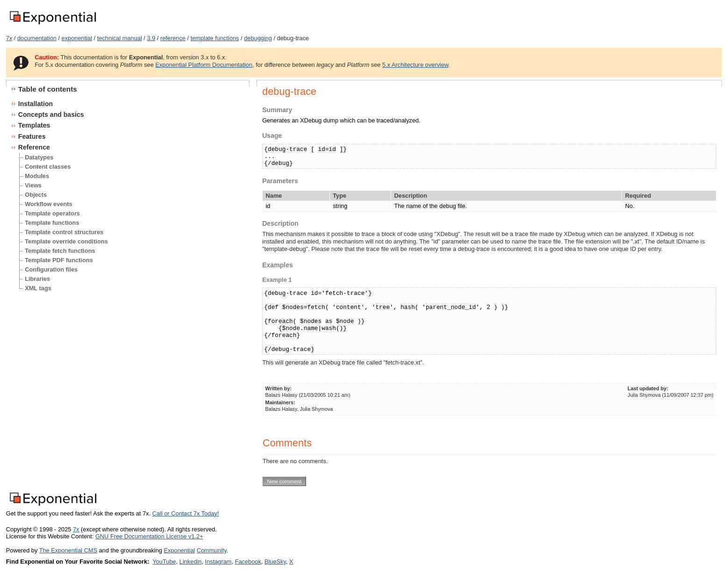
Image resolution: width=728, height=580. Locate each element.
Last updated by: (648, 388)
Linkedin (191, 562)
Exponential (179, 550)
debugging (258, 38)
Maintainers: (280, 402)
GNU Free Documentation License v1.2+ (149, 536)
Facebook (248, 562)
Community (212, 550)
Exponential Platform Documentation (204, 65)
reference (173, 38)
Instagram (218, 562)
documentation (37, 38)
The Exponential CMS (68, 550)
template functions (215, 38)
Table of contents (48, 89)
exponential (77, 38)
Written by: (279, 388)
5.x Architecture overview (415, 65)
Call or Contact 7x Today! (186, 513)
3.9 (151, 38)
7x (9, 38)
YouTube (164, 562)
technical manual (120, 38)
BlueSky (275, 562)
